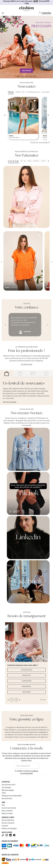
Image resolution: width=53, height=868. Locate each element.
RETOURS (26, 692)
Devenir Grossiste (8, 823)
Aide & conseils (7, 813)
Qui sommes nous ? (9, 785)
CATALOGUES (27, 670)
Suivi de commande (9, 808)
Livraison (5, 826)
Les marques (6, 787)
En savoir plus (26, 364)
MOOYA (11, 136)
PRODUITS (27, 675)
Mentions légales (8, 790)
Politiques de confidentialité (12, 796)
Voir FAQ (43, 700)
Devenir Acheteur (8, 820)
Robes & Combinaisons (28, 92)
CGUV (4, 793)
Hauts (11, 92)
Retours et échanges (9, 828)
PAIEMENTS (27, 686)
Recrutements (7, 798)
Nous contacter (7, 811)
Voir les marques (10, 402)
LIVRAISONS (26, 681)
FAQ (3, 805)
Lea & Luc (14, 161)
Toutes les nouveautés (40, 143)
